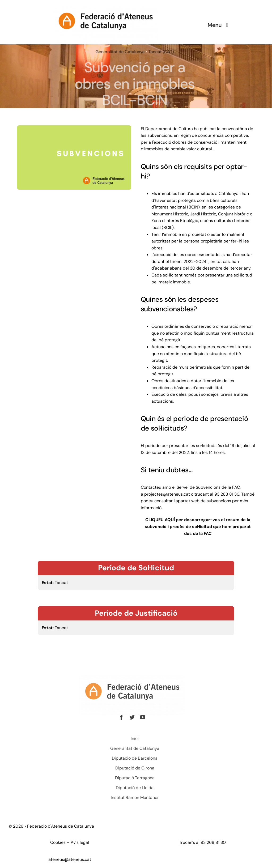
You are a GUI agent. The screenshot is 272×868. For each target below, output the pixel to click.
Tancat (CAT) (160, 52)
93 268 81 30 (213, 842)
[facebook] (120, 717)
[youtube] (141, 717)
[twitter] (131, 717)
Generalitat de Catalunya (119, 52)
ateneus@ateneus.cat (70, 859)
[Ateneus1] (105, 7)
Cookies (58, 842)
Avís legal (80, 842)
